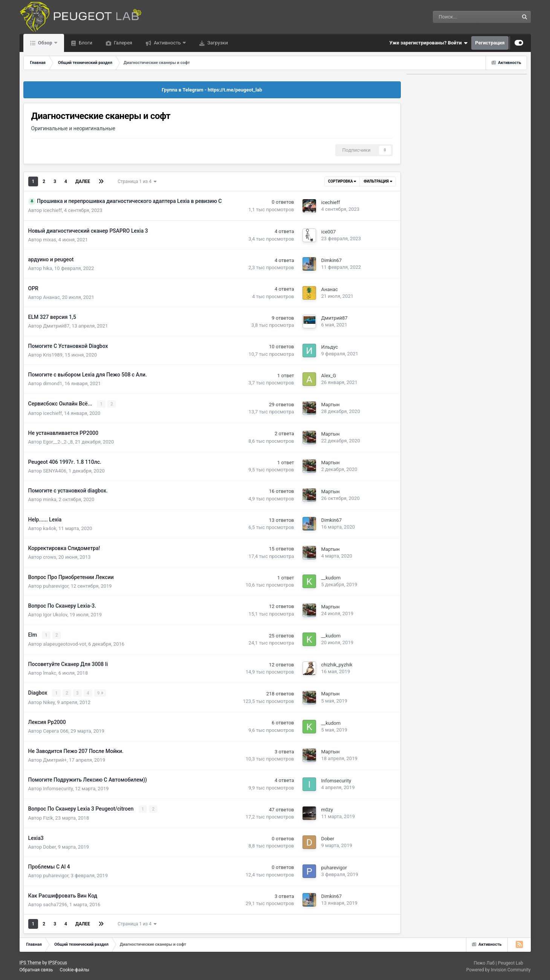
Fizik (48, 817)
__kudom (331, 578)
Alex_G (329, 376)
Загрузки (217, 43)
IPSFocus (58, 962)
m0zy (327, 809)
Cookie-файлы (75, 969)
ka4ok (50, 528)
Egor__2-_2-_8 (58, 441)
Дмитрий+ (55, 759)
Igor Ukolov (55, 614)
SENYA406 (55, 470)
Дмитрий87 (56, 326)
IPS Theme (31, 962)
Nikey (49, 702)
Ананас (51, 297)
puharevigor (56, 586)
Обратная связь (36, 969)
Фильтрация (378, 181)
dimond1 (53, 383)
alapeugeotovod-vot (64, 644)
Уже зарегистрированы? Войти (429, 43)
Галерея (122, 43)
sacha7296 (55, 903)
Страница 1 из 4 (137, 181)
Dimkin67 (332, 260)
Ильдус (330, 347)
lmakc (50, 672)
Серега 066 (56, 730)
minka (50, 499)
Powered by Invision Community (499, 969)
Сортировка (342, 181)
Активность (167, 43)
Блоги (85, 43)
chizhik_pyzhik (337, 664)
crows (50, 557)
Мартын (331, 405)
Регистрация (490, 43)
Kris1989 (53, 355)
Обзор (45, 43)
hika (47, 268)
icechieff (52, 210)
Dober (49, 846)
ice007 (329, 232)
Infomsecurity (58, 788)
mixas (50, 240)
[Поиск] (456, 17)
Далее (83, 181)
